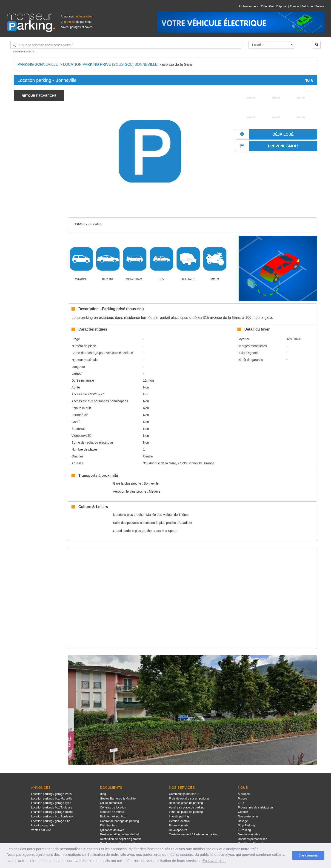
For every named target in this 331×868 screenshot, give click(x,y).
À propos (244, 794)
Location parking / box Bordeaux (52, 816)
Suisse (320, 6)
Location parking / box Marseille (52, 798)
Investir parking (179, 816)
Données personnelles (253, 839)
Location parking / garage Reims (52, 812)
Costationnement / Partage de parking (194, 834)
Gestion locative (179, 821)
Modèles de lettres (112, 812)
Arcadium (185, 523)
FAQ (241, 803)
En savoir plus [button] (214, 861)
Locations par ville (43, 825)
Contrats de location (113, 807)
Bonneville (151, 483)
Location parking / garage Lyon (51, 803)
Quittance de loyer (112, 830)
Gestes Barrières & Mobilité (118, 798)
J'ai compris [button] (308, 855)
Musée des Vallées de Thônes (168, 515)
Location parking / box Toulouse (52, 807)
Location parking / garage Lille (51, 821)
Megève (155, 491)
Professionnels (248, 6)
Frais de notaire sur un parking (189, 798)
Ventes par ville (41, 830)
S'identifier (267, 6)
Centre (148, 456)
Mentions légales (249, 834)
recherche (39, 96)
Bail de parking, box (113, 816)
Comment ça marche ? (184, 794)
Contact (243, 812)
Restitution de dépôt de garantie (121, 839)
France (294, 6)
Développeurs (178, 830)
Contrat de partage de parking (119, 821)
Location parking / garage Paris (51, 794)
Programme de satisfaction (255, 807)
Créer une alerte (24, 52)
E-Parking (244, 830)
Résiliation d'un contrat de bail (120, 834)
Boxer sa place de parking (186, 803)
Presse (243, 798)
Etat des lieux (109, 825)
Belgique (307, 6)
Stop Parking (246, 825)
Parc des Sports (166, 531)
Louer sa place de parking (186, 812)
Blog (103, 794)
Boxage (243, 821)
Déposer (282, 6)
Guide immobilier (111, 803)
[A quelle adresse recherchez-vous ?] (126, 45)
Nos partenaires (248, 816)
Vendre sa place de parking (187, 807)
